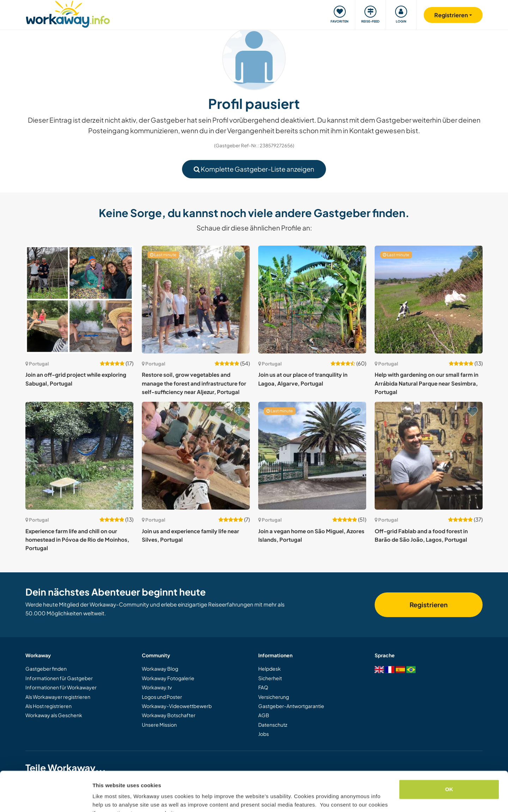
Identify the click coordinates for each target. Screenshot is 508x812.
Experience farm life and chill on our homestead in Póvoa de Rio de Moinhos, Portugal (77, 540)
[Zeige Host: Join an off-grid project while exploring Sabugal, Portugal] (79, 300)
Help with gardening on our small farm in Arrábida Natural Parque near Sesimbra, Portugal (427, 383)
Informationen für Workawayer (61, 687)
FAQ (263, 687)
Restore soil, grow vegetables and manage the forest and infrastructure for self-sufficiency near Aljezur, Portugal (194, 383)
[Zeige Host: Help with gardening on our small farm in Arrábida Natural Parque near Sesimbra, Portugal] (429, 300)
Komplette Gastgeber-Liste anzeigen (254, 169)
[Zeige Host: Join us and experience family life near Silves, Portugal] (196, 456)
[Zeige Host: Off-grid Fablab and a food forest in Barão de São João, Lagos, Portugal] (429, 456)
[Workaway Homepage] (68, 13)
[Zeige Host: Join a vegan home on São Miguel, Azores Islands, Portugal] (312, 456)
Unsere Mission (159, 725)
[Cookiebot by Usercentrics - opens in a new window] (46, 798)
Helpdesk (270, 669)
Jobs (264, 734)
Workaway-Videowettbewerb (177, 706)
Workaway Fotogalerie (168, 678)
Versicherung (274, 697)
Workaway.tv (157, 687)
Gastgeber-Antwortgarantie (291, 706)
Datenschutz (273, 725)
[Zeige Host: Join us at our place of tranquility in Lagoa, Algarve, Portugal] (312, 300)
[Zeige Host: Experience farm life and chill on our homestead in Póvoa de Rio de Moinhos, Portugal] (79, 456)
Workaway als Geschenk (54, 715)
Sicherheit (270, 678)
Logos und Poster (162, 697)
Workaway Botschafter (169, 715)
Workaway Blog (160, 669)
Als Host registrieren (49, 706)
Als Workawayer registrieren (58, 697)
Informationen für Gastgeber (59, 678)
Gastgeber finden (46, 669)
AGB (264, 715)
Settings (103, 798)
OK (449, 755)
